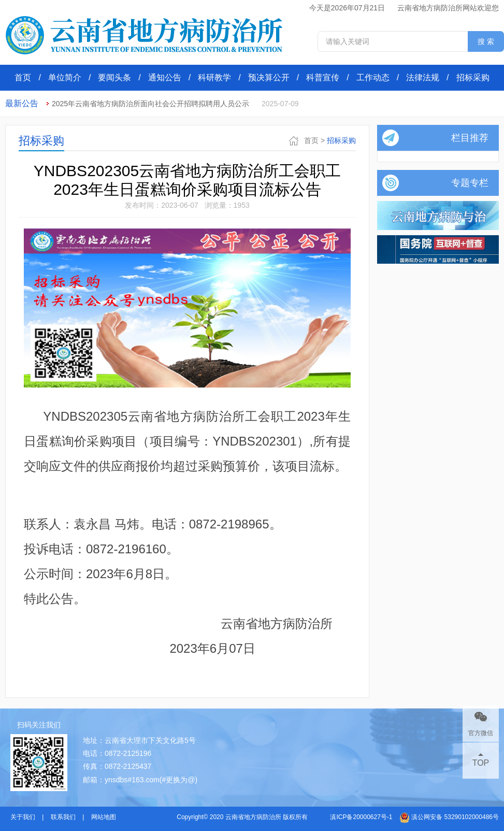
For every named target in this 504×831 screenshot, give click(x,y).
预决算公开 (269, 77)
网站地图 (104, 817)
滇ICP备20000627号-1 (361, 817)
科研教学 (214, 77)
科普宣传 (323, 77)
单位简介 (65, 77)
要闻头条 (114, 77)
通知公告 (165, 77)
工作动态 (373, 77)
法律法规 (423, 77)
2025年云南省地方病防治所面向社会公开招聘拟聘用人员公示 (150, 104)
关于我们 (23, 817)
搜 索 (486, 41)
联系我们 (63, 817)
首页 (23, 77)
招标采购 (473, 77)
